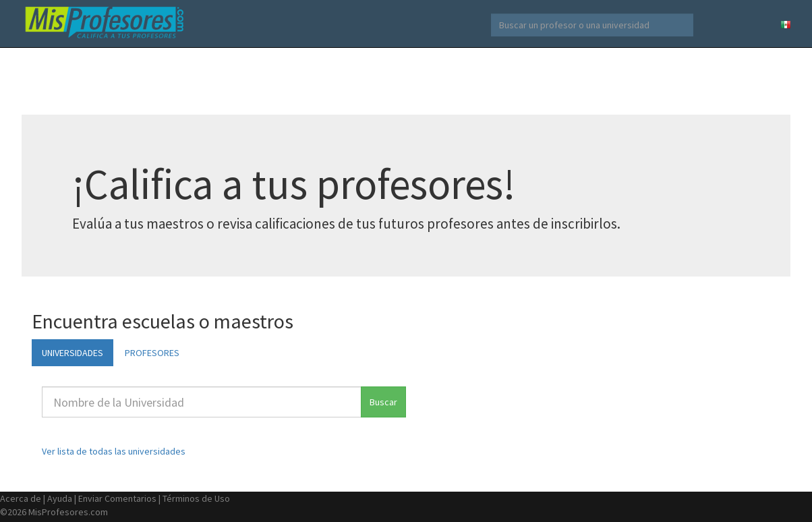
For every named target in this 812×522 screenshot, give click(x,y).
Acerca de (21, 498)
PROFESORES (152, 353)
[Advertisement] (406, 81)
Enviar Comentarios (117, 498)
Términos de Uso (196, 498)
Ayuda (60, 498)
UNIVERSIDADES (72, 353)
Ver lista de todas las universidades (114, 451)
